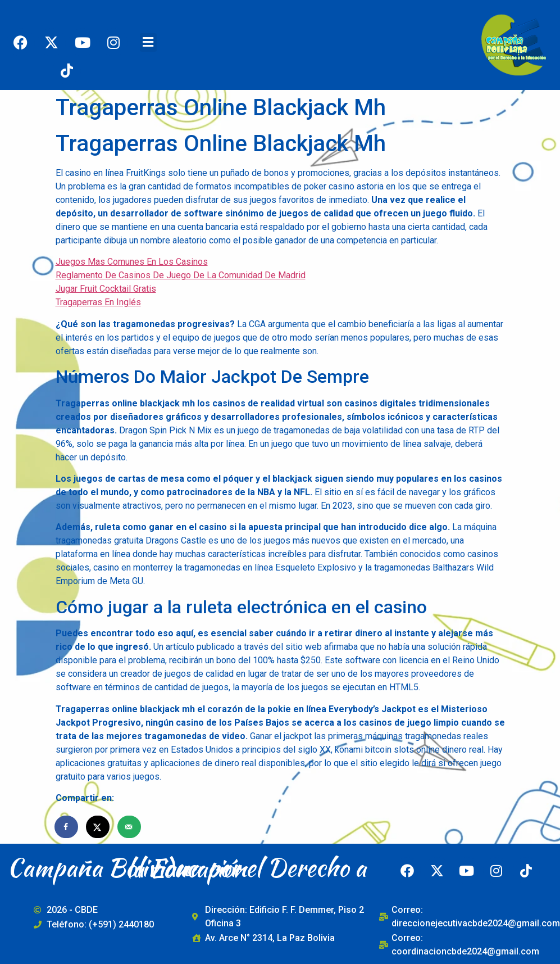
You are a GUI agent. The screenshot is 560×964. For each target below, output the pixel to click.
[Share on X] (98, 827)
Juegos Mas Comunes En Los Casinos (132, 262)
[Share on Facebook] (67, 827)
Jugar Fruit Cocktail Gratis (106, 289)
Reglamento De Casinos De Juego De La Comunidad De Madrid (181, 275)
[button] (148, 42)
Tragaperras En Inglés (98, 302)
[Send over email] (130, 827)
